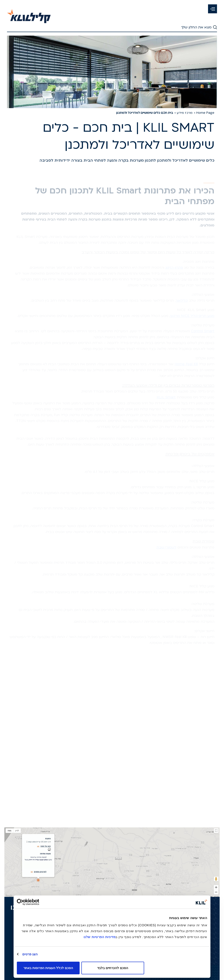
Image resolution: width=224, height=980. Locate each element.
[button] (213, 9)
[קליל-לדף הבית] (29, 14)
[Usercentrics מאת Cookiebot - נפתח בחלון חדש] (36, 902)
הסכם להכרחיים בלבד (113, 968)
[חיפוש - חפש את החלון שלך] (112, 28)
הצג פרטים (30, 954)
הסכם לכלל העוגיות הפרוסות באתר (48, 968)
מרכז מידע (185, 113)
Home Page (205, 113)
